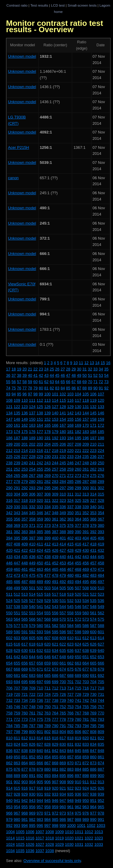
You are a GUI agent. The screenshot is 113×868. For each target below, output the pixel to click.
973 (63, 813)
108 (9, 400)
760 (25, 713)
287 (86, 482)
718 (101, 688)
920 (55, 788)
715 (78, 688)
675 (71, 669)
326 (86, 500)
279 (25, 482)
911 (86, 782)
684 (40, 675)
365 (86, 519)
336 (63, 507)
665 (93, 663)
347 (48, 513)
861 (101, 757)
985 (55, 819)
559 (78, 613)
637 (78, 650)
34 (101, 369)
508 (86, 588)
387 (55, 532)
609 (63, 638)
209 (86, 444)
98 (35, 394)
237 (101, 457)
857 (71, 757)
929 (25, 794)
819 (78, 738)
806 (78, 732)
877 (25, 769)
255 (40, 469)
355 (9, 519)
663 (78, 663)
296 (55, 488)
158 (93, 419)
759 (17, 713)
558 (71, 613)
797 (9, 732)
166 (55, 425)
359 (40, 519)
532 (71, 601)
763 (48, 713)
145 (93, 413)
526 (25, 601)
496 (93, 582)
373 (48, 525)
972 (55, 813)
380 (101, 525)
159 (101, 419)
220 (71, 451)
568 (48, 619)
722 (32, 694)
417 (86, 544)
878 (32, 769)
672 (48, 669)
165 (48, 425)
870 (71, 763)
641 (9, 657)
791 (63, 726)
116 (71, 400)
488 (32, 582)
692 (101, 675)
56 (14, 382)
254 (32, 469)
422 (25, 550)
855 (55, 757)
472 (9, 575)
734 (25, 700)
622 (63, 644)
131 (86, 407)
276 (101, 475)
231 (55, 457)
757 (101, 707)
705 (101, 682)
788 (40, 726)
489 (40, 582)
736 (40, 700)
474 (25, 575)
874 (101, 763)
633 (48, 650)
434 (17, 557)
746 (17, 707)
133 (101, 407)
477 (48, 575)
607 (48, 638)
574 (93, 619)
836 (9, 751)
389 (71, 532)
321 (48, 500)
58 (24, 382)
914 (9, 788)
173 (9, 432)
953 (9, 807)
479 (63, 575)
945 (48, 801)
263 (101, 469)
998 (55, 825)
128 (63, 407)
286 (78, 482)
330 (17, 507)
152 (48, 419)
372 (40, 525)
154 (63, 419)
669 (25, 669)
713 (63, 688)
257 (55, 469)
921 (63, 788)
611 (78, 638)
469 (86, 569)
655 (17, 663)
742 (86, 700)
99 (41, 394)
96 (24, 394)
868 (55, 763)
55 (8, 382)
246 (71, 463)
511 (9, 594)
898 (86, 776)
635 (63, 650)
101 (55, 394)
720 (17, 694)
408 (17, 544)
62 (46, 382)
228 (32, 457)
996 (40, 825)
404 (86, 538)
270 (55, 475)
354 (101, 513)
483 (93, 575)
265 (17, 475)
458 (101, 563)
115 (63, 400)
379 (93, 525)
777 (55, 719)
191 (48, 438)
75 (14, 388)
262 (93, 469)
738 (55, 700)
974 (71, 813)
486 (17, 582)
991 (101, 819)
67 (74, 382)
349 (63, 513)
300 (86, 488)
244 (55, 463)
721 (25, 694)
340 (93, 507)
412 (48, 544)
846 (86, 751)
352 (86, 513)
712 (55, 688)
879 (40, 769)
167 (63, 425)
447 (17, 563)
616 (17, 644)
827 (40, 744)
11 (81, 363)
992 (9, 825)
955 (25, 807)
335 (55, 507)
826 (32, 744)
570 (63, 619)
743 (93, 700)
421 (17, 550)
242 (40, 463)
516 (48, 594)
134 (9, 413)
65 (63, 382)
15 (103, 363)
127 (55, 407)
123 (25, 407)
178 (48, 432)
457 (93, 563)
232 (63, 457)
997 (48, 825)
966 (9, 813)
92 (106, 388)
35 (106, 369)
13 (92, 363)
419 (101, 544)
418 (93, 544)
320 (40, 500)
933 (55, 794)
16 (108, 363)
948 (71, 801)
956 (32, 807)
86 (74, 388)
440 (63, 557)
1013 (99, 832)
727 (71, 694)
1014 (10, 838)
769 (93, 713)
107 (101, 394)
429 (78, 550)
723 (40, 694)
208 (78, 444)
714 (71, 688)
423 (32, 550)
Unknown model (22, 56)
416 (78, 544)
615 (9, 644)
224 (101, 451)
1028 (50, 844)
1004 (10, 832)
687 (63, 675)
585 (78, 626)
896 (71, 776)
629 (17, 650)
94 (14, 394)
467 (71, 569)
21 (30, 369)
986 (63, 819)
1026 (30, 844)
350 (71, 513)
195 (78, 438)
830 (63, 744)
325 (78, 500)
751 (55, 707)
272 (71, 475)
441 (71, 557)
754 (78, 707)
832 (78, 744)
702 (78, 682)
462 (32, 569)
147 (9, 419)
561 (93, 613)
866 (40, 763)
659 (48, 663)
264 (9, 475)
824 (17, 744)
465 (55, 569)
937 (86, 794)
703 (86, 682)
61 (41, 382)
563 (9, 619)
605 (32, 638)
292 (25, 488)
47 (68, 375)
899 (93, 776)
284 (63, 482)
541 (40, 607)
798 (17, 732)
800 (32, 732)
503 (48, 588)
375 (63, 525)
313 (86, 494)
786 (25, 726)
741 (78, 700)
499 (17, 588)
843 (63, 751)
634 (55, 650)
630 (25, 650)
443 (86, 557)
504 (55, 588)
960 (63, 807)
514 (32, 594)
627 (101, 644)
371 (32, 525)
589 (9, 632)
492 (63, 582)
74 (8, 388)
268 (40, 475)
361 (55, 519)
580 (40, 626)
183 (86, 432)
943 (32, 801)
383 (25, 532)
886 (93, 769)
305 (25, 494)
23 (41, 369)
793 (78, 726)
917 (32, 788)
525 (17, 601)
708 (25, 688)
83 (57, 388)
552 (25, 613)
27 (63, 369)
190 (40, 438)
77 (24, 388)
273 (78, 475)
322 (55, 500)
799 (25, 732)
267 (32, 475)
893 (48, 776)
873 (93, 763)
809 (101, 732)
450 (40, 563)
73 (106, 382)
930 (32, 794)
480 (71, 575)
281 (40, 482)
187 (17, 438)
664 (86, 663)
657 (32, 663)
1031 (79, 844)
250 (101, 463)
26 (57, 369)
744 (101, 700)
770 (101, 713)
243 (48, 463)
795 (93, 726)
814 (40, 738)
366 (93, 519)
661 (63, 663)
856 (63, 757)
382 (17, 532)
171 (93, 425)
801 (40, 732)
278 (17, 482)
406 (101, 538)
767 (78, 713)
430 (86, 550)
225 (9, 457)
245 (63, 463)
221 (78, 451)
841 (48, 751)
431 (93, 550)
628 (9, 650)
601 (101, 632)
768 (86, 713)
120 (101, 400)
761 (32, 713)
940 (9, 801)
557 (63, 613)
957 (40, 807)
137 (32, 413)
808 (93, 732)
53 (101, 375)
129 (71, 407)
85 (68, 388)
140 (55, 413)
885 (86, 769)
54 (106, 375)
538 (17, 607)
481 (78, 575)
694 (17, 682)
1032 (89, 844)
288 (93, 482)
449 (32, 563)
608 (55, 638)
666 (101, 663)
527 (32, 601)
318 (25, 500)
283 (55, 482)
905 (40, 782)
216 (40, 451)
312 (78, 494)
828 (48, 744)
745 (9, 707)
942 (25, 801)
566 (32, 619)
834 (93, 744)
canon (13, 178)
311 (71, 494)
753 (71, 707)
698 (48, 682)
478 (55, 575)
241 (32, 463)
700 (63, 682)
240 (25, 463)
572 (78, 619)
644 (32, 657)
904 (32, 782)
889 (17, 776)
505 (63, 588)
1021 (79, 838)
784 (9, 726)
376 (71, 525)
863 (17, 763)
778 (63, 719)
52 (96, 375)
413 (55, 544)
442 (78, 557)
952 (101, 801)
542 (48, 607)
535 (93, 601)
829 (55, 744)
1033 (99, 844)
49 (79, 375)
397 (32, 538)
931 (40, 794)
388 (63, 532)
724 (48, 694)
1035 (20, 851)
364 (78, 519)
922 (71, 788)
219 (63, 451)
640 (101, 650)
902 (17, 782)
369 (17, 525)
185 (101, 432)
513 (25, 594)
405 (93, 538)
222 (86, 451)
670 (32, 669)
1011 (79, 832)
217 (48, 451)
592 (32, 632)
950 (86, 801)
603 (17, 638)
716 (86, 688)
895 (63, 776)
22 (35, 369)
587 (93, 626)
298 (71, 488)
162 (25, 425)
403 (78, 538)
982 (32, 819)
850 (17, 757)
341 (101, 507)
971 (48, 813)
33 (96, 369)
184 (93, 432)
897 (78, 776)
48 (74, 375)
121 (9, 407)
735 (32, 700)
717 (93, 688)
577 (17, 626)
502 (40, 588)
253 (25, 469)
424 (40, 550)
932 (48, 794)
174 (17, 432)
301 (93, 488)
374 (55, 525)
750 (48, 707)
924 (86, 788)
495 (86, 582)
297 (63, 488)
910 (78, 782)
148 (17, 419)
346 (40, 513)
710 (40, 688)
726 (63, 694)
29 (74, 369)
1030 (69, 844)
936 (78, 794)
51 (90, 375)
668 (17, 669)
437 (40, 557)
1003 (101, 825)
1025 (20, 844)
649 (71, 657)
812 (25, 738)
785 (17, 726)
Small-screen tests (82, 5)
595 (55, 632)
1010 (69, 832)
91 (101, 388)
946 (55, 801)
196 (86, 438)
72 (101, 382)
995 (32, 825)
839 (32, 751)
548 (93, 607)
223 (93, 451)
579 (32, 626)
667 (9, 669)
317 (17, 500)
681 (17, 675)
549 (101, 607)
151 (40, 419)
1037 (40, 851)
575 (101, 619)
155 (71, 419)
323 (63, 500)
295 (48, 488)
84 (63, 388)
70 (90, 382)
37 (14, 375)
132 (93, 407)
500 (25, 588)
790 (55, 726)
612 (86, 638)
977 (93, 813)
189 (32, 438)
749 (40, 707)
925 (93, 788)
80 (41, 388)
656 (25, 663)
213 (17, 451)
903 (25, 782)
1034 (10, 851)
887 (101, 769)
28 (68, 369)
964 (93, 807)
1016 (30, 838)
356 (17, 519)
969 (32, 813)
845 (78, 751)
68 (79, 382)
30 (79, 369)
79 (35, 388)
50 (84, 375)
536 (101, 601)
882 (63, 769)
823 (9, 744)
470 (93, 569)
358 (32, 519)
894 (55, 776)
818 (71, 738)
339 (86, 507)
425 (48, 550)
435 (25, 557)
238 (9, 463)
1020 (69, 838)
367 (101, 519)
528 (40, 601)
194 (71, 438)
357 (25, 519)
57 (19, 382)
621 (55, 644)
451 (48, 563)
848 (101, 751)
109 (17, 400)
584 (71, 626)
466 (63, 569)
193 (63, 438)
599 (86, 632)
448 (25, 563)
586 (86, 626)
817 (63, 738)
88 (84, 388)
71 (96, 382)
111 (32, 400)
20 (24, 369)
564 (17, 619)
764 (55, 713)
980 (17, 819)
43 (46, 375)
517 (55, 594)
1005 (20, 832)
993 (17, 825)
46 (63, 375)
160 (9, 425)
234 (78, 457)
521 (86, 594)
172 (101, 425)
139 (48, 413)
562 (101, 613)
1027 (40, 844)
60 (35, 382)
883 (71, 769)
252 (17, 469)
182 (78, 432)
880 (48, 769)
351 (78, 513)
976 (86, 813)
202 (32, 444)
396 (25, 538)
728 (78, 694)
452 (55, 563)
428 (71, 550)
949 (78, 801)
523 (101, 594)
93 (8, 394)
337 (71, 507)
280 (32, 482)
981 (25, 819)
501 (32, 588)
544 (63, 607)
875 (9, 769)
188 (25, 438)
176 (32, 432)
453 (63, 563)
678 (93, 669)
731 (101, 694)
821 (93, 738)
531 (63, 601)
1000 (72, 825)
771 (9, 719)
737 (48, 700)
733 (17, 700)
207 (71, 444)
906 (48, 782)
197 (93, 438)
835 (101, 744)
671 (40, 669)
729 (86, 694)
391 (86, 532)
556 (55, 613)
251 (9, 469)
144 (86, 413)
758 (9, 713)
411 (40, 544)
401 (63, 538)
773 (25, 719)
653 (101, 657)
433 (9, 557)
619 (40, 644)
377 (78, 525)
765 (63, 713)
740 (71, 700)
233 (71, 457)
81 (46, 388)
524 (9, 601)
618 (32, 644)
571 (71, 619)
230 (48, 457)
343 (17, 513)
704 (93, 682)
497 (101, 582)
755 (86, 707)
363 (71, 519)
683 (32, 675)
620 (48, 644)
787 (32, 726)
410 (32, 544)
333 (40, 507)
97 (30, 394)
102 (63, 394)
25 (52, 369)
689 (78, 675)
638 (86, 650)
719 (9, 694)
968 (25, 813)
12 (86, 363)
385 (40, 532)
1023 (99, 838)
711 (48, 688)
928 (17, 794)
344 (25, 513)
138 (40, 413)
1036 (30, 851)
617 (25, 644)
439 (55, 557)
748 (32, 707)
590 (17, 632)
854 (48, 757)
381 (9, 532)
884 (78, 769)
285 (71, 482)
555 (48, 613)
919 (48, 788)
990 (93, 819)
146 (101, 413)
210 (93, 444)
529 (48, 601)
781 (86, 719)
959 (55, 807)
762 (40, 713)
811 (17, 738)
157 (86, 419)
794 (86, 726)
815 (48, 738)
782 (93, 719)
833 (86, 744)
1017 (40, 838)
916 (25, 788)
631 (32, 650)
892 (40, 776)
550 (9, 613)
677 (86, 669)
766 (71, 713)
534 (86, 601)
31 (84, 369)
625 (86, 644)
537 (9, 607)
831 (71, 744)
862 (9, 763)
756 (93, 707)
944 (40, 801)
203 (40, 444)
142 (71, 413)
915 (17, 788)
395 (17, 538)
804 (63, 732)
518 (63, 594)
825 (25, 744)
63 (52, 382)
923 (78, 788)
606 (40, 638)
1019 (60, 838)
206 (63, 444)
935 (71, 794)
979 (9, 819)
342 (9, 513)
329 (9, 507)
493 (71, 582)
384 (32, 532)
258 (63, 469)
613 (93, 638)
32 (90, 369)
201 (25, 444)
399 (48, 538)
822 (101, 738)
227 (25, 457)
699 (55, 682)
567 (40, 619)
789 (48, 726)
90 (96, 388)
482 (86, 575)
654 (9, 663)
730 (93, 694)
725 (55, 694)
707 (17, 688)
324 (71, 500)
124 (32, 407)
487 (25, 582)
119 (93, 400)
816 (55, 738)
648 (63, 657)
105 (86, 394)
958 (48, 807)
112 (40, 400)
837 (17, 751)
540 (32, 607)
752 (63, 707)
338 (78, 507)
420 (9, 550)
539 (25, 607)
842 (55, 751)
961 (71, 807)
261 (86, 469)
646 (48, 657)
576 (9, 626)
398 (40, 538)
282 (48, 482)
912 (93, 782)
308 (48, 494)
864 (25, 763)
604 (25, 638)
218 (55, 451)
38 (19, 375)
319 (32, 500)
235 (86, 457)
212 (9, 451)
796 (101, 726)
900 (101, 776)
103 (71, 394)
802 (48, 732)
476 (40, 575)
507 (78, 588)
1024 (10, 844)
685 (48, 675)
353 (93, 513)
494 (78, 582)
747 (25, 707)
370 (25, 525)
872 (86, 763)
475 (32, 575)
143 (78, 413)
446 (9, 563)
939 (101, 794)
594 (48, 632)
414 (63, 544)
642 (17, 657)
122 (17, 407)
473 (17, 575)
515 (40, 594)
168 (71, 425)
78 (30, 388)
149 (25, 419)
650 (78, 657)
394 (9, 538)
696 (32, 682)
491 (55, 582)
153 (55, 419)
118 (86, 400)
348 (55, 513)
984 (48, 819)
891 (32, 776)
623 (71, 644)
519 (71, 594)
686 (55, 675)
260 (78, 469)
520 (78, 594)
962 (78, 807)
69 (84, 382)
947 (63, 801)
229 (40, 457)
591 (25, 632)
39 (24, 375)
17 (8, 369)
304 (17, 494)
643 (25, 657)
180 (63, 432)
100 (48, 394)
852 (32, 757)
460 (17, 569)
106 (93, 394)
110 (25, 400)
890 (25, 776)
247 (78, 463)
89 (90, 388)
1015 (20, 838)
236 (93, 457)
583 (63, 626)
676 (78, 669)
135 (17, 413)
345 (32, 513)
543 (55, 607)
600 (93, 632)
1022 (89, 838)
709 (32, 688)
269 (48, 475)
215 (32, 451)
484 (101, 575)
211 (101, 444)
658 (40, 663)
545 (71, 607)
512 (17, 594)
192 (55, 438)
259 (71, 469)
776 (48, 719)
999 (63, 825)
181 (71, 432)
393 (101, 532)
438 (48, 557)
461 (25, 569)
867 (48, 763)
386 (48, 532)
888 (9, 776)
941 (17, 801)
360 (48, 519)
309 (55, 494)
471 (101, 569)
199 (9, 444)
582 (55, 626)
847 (93, 751)
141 (63, 413)
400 (55, 538)
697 (40, 682)
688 (71, 675)
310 (63, 494)
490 (48, 582)
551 (17, 613)
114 (55, 400)
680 (9, 675)
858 (78, 757)
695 (25, 682)
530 (55, 601)
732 (9, 700)
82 (52, 388)
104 (78, 394)
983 (40, 819)
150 (32, 419)
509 (93, 588)
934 (63, 794)
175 (25, 432)
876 (17, 769)
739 (63, 700)
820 (86, 738)
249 (93, 463)
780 (78, 719)
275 (93, 475)
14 (97, 363)
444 (93, 557)
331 (25, 507)
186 (9, 438)
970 (40, 813)
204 (48, 444)
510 (101, 588)
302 (101, 488)
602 (9, 638)
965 (101, 807)
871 (78, 763)
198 (101, 438)
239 (17, 463)
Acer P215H (18, 147)
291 (17, 488)
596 (63, 632)
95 (19, 394)
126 (48, 407)
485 (9, 582)
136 (25, 413)
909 (71, 782)
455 (78, 563)
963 (86, 807)
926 (101, 788)
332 (32, 507)
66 (68, 382)
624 (78, 644)
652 (93, 657)
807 (86, 732)
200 (17, 444)
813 (32, 738)
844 (71, 751)
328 (101, 500)
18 (14, 369)
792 (71, 726)
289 (101, 482)
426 (55, 550)
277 (9, 482)
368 (9, 525)
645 (40, 657)
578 (25, 626)
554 (40, 613)
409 (25, 544)
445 (101, 557)
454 (71, 563)
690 (86, 675)
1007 (40, 832)
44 (52, 375)
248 (86, 463)
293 (32, 488)
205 (55, 444)
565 (25, 619)
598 (78, 632)
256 (48, 469)
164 (40, 425)
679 (101, 669)
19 (19, 369)
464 (48, 569)
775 (40, 719)
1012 (89, 832)
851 (25, 757)
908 (63, 782)
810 (9, 738)
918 (40, 788)
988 (78, 819)
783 (101, 719)
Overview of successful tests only (52, 861)
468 (78, 569)
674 (63, 669)
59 (30, 382)
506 (71, 588)
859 (86, 757)
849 (9, 757)
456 (86, 563)
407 (9, 544)
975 (78, 813)
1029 (60, 844)
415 (71, 544)
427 (63, 550)
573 (86, 619)
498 (9, 588)
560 (86, 613)
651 (86, 657)
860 (93, 757)
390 (78, 532)
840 (40, 751)
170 (86, 425)
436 (32, 557)
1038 (50, 851)
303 (9, 494)
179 (55, 432)
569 (55, 619)
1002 (91, 825)
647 (55, 657)
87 (79, 388)
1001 (81, 825)
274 (86, 475)
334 (48, 507)
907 (55, 782)
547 (86, 607)
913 (101, 782)
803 (55, 732)
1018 (50, 838)
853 (40, 757)
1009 (60, 832)
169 (78, 425)
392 (93, 532)
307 (40, 494)
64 (57, 382)
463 (40, 569)
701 (71, 682)
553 (32, 613)
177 (40, 432)
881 (55, 769)
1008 (50, 832)
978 (101, 813)
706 (9, 688)
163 (32, 425)
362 (63, 519)
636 (71, 650)
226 (17, 457)
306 (32, 494)
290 (9, 488)
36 (8, 375)
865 (32, 763)
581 (48, 626)
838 (25, 751)
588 (101, 626)
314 (93, 494)
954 (17, 807)
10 (75, 363)
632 (40, 650)
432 (101, 550)
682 (25, 675)
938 (93, 794)
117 (78, 400)
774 (32, 719)
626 (93, 644)
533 (78, 601)
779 (71, 719)
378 (86, 525)
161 (17, 425)
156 (78, 419)
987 (71, 819)
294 (40, 488)
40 (30, 375)
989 (86, 819)
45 (57, 375)
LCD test (58, 5)
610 (71, 638)
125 (40, 407)
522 (93, 594)
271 (63, 475)
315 (101, 494)
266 (25, 475)
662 (71, 663)
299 (78, 488)
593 (40, 632)
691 (93, 675)
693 (9, 682)
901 (9, 782)
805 (71, 732)
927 (9, 794)
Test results (39, 5)
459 (9, 569)
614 (101, 638)
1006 (30, 832)
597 (71, 632)
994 (25, 825)
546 (78, 607)
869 (63, 763)
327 (93, 500)
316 (9, 500)
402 (71, 538)
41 (35, 375)
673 (55, 669)
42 (41, 375)
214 (25, 451)
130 (78, 407)
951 (93, 801)
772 (17, 719)
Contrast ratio (17, 5)
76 (19, 388)
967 (17, 813)
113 (48, 400)
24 (46, 369)
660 (55, 663)
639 (93, 650)
